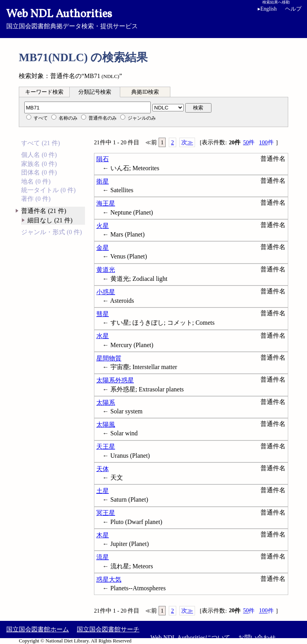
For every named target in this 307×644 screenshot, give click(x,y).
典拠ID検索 (145, 92)
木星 (103, 535)
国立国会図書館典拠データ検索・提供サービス (153, 18)
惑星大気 (109, 579)
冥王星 (106, 513)
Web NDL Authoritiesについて (190, 638)
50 (249, 143)
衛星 (103, 181)
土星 (103, 491)
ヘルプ (293, 9)
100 (266, 143)
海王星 (106, 203)
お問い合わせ (257, 638)
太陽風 (106, 425)
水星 (103, 336)
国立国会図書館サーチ (108, 629)
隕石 (103, 159)
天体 (103, 469)
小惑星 (106, 292)
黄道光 (106, 270)
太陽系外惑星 (115, 380)
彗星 (103, 314)
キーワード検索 (44, 92)
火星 (103, 226)
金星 (103, 248)
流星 (103, 557)
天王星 (106, 447)
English (269, 9)
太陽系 (106, 403)
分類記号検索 (95, 92)
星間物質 (109, 358)
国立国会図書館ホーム (38, 629)
